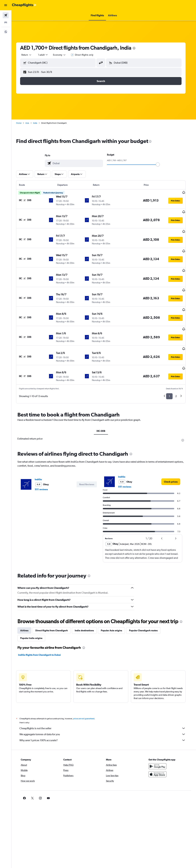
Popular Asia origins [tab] (114, 606)
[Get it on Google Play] (159, 741)
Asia (30, 123)
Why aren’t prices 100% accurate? (105, 715)
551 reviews (44, 464)
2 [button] (179, 371)
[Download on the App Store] (159, 749)
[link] (174, 457)
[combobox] (62, 55)
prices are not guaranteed (87, 694)
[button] (6, 5)
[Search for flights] (6, 15)
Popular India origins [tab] (34, 613)
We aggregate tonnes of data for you (105, 709)
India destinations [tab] (87, 606)
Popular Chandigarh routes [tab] (146, 606)
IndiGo (41, 454)
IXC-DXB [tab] (104, 406)
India (38, 123)
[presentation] (137, 48)
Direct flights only (87, 55)
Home (22, 123)
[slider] (161, 165)
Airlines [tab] (27, 606)
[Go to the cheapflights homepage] (24, 5)
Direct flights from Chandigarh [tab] (55, 606)
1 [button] (172, 371)
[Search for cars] (6, 22)
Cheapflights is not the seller (105, 703)
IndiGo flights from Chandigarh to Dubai (42, 630)
